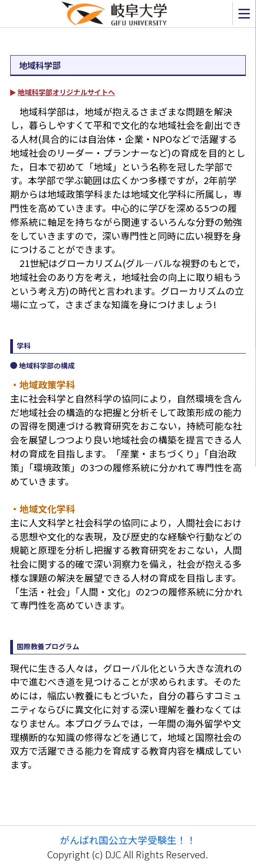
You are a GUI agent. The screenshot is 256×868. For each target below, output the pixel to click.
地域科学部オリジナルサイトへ (66, 92)
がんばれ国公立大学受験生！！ (128, 840)
